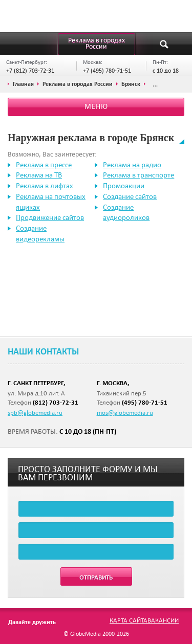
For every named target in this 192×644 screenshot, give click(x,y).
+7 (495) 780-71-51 (107, 70)
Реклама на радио (132, 165)
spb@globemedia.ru (35, 412)
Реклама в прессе (44, 165)
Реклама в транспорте (138, 175)
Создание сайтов (130, 196)
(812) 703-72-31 (56, 402)
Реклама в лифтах (45, 186)
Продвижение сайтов (50, 217)
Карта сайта (129, 620)
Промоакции (124, 186)
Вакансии (163, 620)
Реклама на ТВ (39, 175)
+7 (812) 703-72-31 (30, 70)
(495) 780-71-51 (145, 402)
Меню (96, 106)
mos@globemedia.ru (125, 412)
